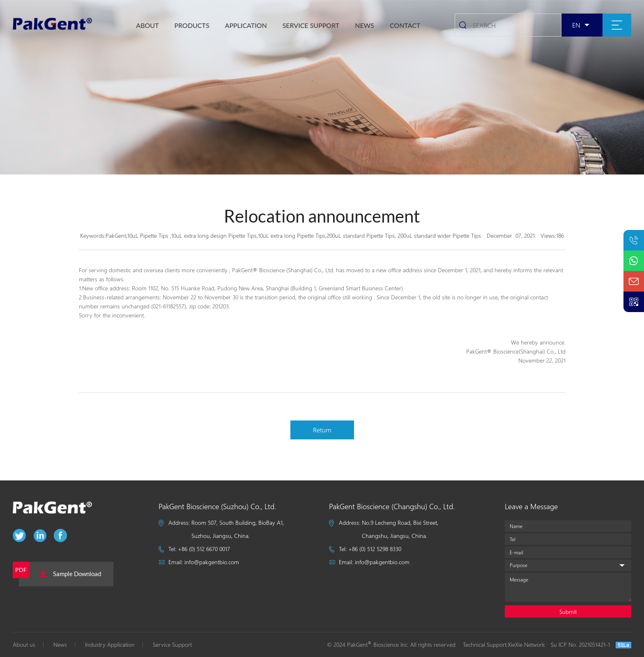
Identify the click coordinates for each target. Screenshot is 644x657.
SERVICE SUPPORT (311, 25)
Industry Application (110, 644)
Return (322, 430)
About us (24, 644)
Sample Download (70, 573)
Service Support (172, 644)
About (147, 25)
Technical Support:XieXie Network (504, 644)
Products (192, 25)
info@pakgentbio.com (212, 562)
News (60, 644)
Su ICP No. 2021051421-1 (580, 644)
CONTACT (405, 25)
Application (246, 25)
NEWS (365, 25)
